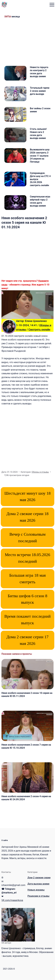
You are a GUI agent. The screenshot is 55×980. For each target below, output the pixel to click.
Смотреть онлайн (39, 329)
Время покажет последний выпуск (27, 620)
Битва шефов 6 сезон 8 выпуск (28, 599)
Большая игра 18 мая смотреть (27, 579)
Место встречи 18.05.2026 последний (27, 558)
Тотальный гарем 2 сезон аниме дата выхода (40, 91)
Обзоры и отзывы (40, 472)
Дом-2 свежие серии (39, 878)
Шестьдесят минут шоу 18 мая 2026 (27, 497)
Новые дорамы (36, 890)
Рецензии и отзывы (38, 896)
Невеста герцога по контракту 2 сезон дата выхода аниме (39, 72)
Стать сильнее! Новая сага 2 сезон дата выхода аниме (38, 134)
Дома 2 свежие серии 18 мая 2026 (27, 517)
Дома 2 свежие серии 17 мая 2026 (27, 640)
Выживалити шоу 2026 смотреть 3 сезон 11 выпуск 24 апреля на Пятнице (40, 156)
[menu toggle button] (52, 5)
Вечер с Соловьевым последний (28, 538)
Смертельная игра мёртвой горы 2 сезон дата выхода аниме (40, 201)
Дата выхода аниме (38, 884)
